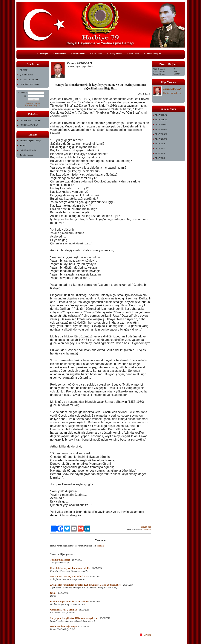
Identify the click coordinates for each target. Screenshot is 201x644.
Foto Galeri (97, 54)
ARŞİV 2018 (160, 144)
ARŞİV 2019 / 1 (161, 139)
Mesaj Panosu (116, 54)
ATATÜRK (24, 70)
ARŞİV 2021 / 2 (161, 115)
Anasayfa (44, 54)
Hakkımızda (61, 54)
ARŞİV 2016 (160, 153)
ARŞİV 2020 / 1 (161, 129)
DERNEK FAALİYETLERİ (31, 120)
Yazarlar (147, 530)
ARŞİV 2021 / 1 (161, 120)
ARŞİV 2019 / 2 (161, 134)
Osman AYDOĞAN (172, 89)
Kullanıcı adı (23, 93)
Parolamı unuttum (33, 103)
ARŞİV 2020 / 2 (161, 125)
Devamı (145, 635)
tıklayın (100, 546)
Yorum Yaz (146, 527)
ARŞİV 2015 (160, 158)
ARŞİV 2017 (160, 149)
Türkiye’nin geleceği (172, 93)
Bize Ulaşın (134, 54)
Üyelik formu (79, 54)
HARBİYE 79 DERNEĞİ (30, 84)
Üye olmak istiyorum (33, 105)
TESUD (23, 145)
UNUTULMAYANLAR (29, 125)
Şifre (26, 96)
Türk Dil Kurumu (27, 155)
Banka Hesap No (154, 54)
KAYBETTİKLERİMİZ (29, 80)
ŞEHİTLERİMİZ (26, 75)
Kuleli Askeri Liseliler (28, 150)
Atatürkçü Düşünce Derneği (30, 141)
